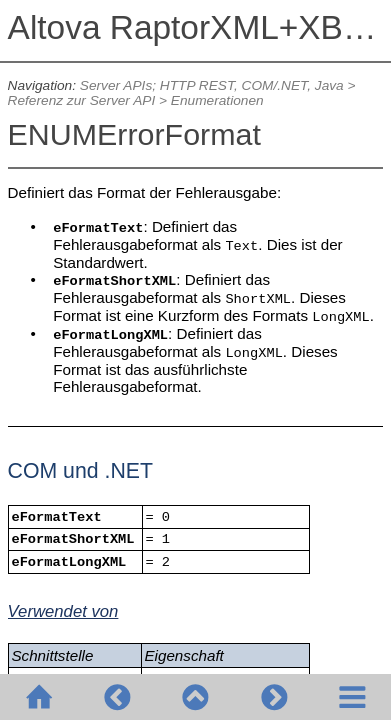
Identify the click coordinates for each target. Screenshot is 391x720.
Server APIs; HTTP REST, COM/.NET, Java (212, 85)
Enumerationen (217, 100)
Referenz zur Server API (82, 100)
